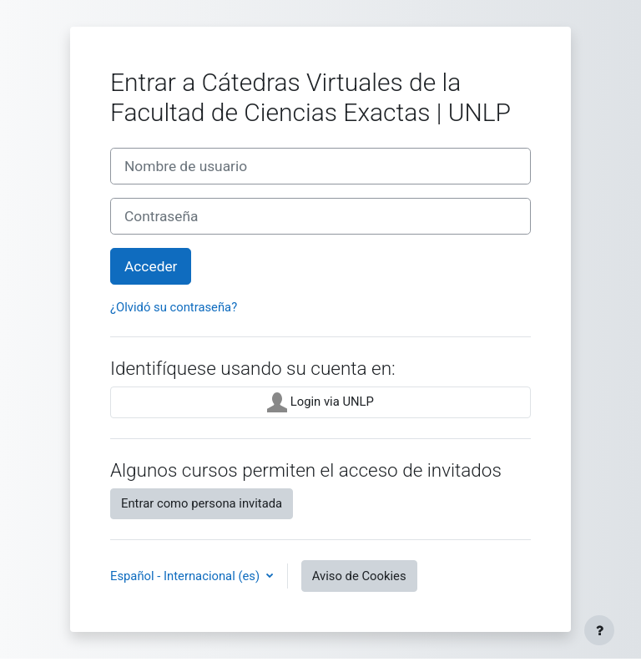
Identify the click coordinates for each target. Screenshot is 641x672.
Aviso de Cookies (359, 576)
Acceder (151, 266)
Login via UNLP (320, 402)
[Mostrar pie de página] (599, 630)
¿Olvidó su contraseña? (174, 307)
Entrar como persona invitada (202, 503)
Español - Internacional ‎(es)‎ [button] (187, 576)
